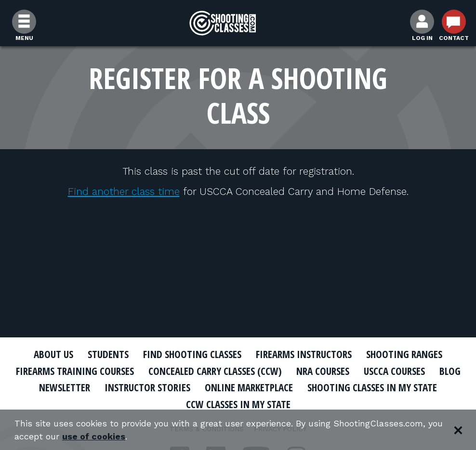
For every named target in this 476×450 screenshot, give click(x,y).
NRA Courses (323, 371)
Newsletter (65, 387)
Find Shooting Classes (192, 354)
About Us (53, 354)
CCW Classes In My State (238, 404)
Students (108, 354)
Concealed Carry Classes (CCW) (215, 371)
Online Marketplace (249, 387)
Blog (450, 371)
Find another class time (124, 191)
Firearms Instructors (304, 354)
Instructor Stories (147, 387)
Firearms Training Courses (75, 371)
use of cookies (94, 436)
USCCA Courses (394, 371)
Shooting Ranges (404, 354)
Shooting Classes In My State (372, 387)
